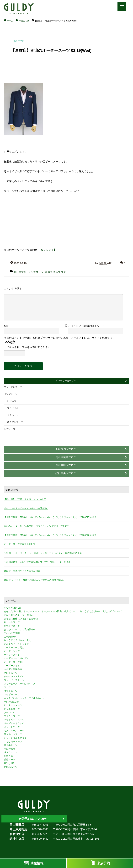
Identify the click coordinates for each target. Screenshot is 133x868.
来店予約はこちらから (33, 819)
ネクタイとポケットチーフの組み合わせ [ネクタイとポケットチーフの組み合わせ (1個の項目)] (24, 698)
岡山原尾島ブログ (66, 457)
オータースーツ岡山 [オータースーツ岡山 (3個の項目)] (14, 647)
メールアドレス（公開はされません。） (85, 326)
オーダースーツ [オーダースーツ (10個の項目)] (12, 655)
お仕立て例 (20, 272)
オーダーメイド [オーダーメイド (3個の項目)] (12, 666)
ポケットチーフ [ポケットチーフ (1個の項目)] (12, 727)
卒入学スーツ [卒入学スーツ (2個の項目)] (11, 745)
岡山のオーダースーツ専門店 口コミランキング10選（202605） (37, 526)
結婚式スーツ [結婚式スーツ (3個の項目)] (11, 767)
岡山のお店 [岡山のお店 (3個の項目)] (10, 749)
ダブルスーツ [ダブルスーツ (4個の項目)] (11, 691)
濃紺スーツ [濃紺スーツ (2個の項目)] (10, 760)
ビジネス (12, 401)
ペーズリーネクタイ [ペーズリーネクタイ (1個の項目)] (14, 723)
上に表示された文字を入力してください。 (28, 347)
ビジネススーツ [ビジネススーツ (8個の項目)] (12, 709)
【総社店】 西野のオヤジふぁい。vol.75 (25, 499)
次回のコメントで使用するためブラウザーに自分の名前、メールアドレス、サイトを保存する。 (59, 338)
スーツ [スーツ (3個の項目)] (7, 687)
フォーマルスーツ (13, 387)
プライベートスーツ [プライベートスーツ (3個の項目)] (14, 720)
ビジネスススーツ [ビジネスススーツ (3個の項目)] (13, 705)
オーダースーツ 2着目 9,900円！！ (22, 544)
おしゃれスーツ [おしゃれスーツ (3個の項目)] (12, 622)
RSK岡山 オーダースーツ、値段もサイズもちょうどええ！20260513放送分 (43, 553)
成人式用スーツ (15, 422)
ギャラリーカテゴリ (66, 381)
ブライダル (13, 408)
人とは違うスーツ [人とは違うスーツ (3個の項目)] (13, 741)
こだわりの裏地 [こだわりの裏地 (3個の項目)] (12, 633)
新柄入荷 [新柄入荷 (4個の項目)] (8, 756)
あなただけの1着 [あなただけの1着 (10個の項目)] (12, 608)
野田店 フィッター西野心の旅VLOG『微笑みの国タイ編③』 (35, 580)
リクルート (13, 415)
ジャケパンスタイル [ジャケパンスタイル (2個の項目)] (14, 676)
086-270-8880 (40, 829)
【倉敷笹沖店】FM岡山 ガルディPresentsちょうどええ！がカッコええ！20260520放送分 (50, 535)
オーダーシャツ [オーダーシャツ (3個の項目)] (12, 651)
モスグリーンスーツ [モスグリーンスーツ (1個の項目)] (14, 731)
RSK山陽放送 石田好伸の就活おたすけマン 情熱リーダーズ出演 (37, 562)
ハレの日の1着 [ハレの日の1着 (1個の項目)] (11, 702)
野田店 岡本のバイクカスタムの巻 (22, 571)
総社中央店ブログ (66, 473)
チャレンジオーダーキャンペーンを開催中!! (26, 508)
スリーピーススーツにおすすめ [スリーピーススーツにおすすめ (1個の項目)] (20, 684)
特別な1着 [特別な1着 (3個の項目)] (9, 763)
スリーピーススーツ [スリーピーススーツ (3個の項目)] (14, 680)
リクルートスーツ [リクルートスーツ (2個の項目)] (13, 734)
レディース (10, 429)
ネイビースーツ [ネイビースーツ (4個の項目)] (12, 694)
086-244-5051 (40, 825)
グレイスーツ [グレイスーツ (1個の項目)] (11, 673)
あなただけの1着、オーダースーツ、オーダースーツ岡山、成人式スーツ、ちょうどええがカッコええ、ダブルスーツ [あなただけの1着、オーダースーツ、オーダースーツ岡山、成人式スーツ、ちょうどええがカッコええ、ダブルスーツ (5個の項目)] (63, 611)
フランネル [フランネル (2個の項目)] (10, 713)
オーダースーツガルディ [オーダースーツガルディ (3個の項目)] (16, 658)
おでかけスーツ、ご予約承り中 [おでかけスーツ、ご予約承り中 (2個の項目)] (20, 629)
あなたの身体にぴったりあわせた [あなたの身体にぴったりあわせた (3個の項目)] (21, 619)
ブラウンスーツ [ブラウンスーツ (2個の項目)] (12, 716)
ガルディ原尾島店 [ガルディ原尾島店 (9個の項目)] (13, 669)
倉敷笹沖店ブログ (55, 272)
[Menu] (122, 7)
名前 (6, 326)
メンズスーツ (36, 272)
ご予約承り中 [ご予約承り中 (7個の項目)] (11, 637)
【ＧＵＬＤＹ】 (47, 250)
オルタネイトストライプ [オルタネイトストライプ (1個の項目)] (16, 644)
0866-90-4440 (40, 839)
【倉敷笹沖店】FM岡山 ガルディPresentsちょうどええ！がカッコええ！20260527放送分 (50, 517)
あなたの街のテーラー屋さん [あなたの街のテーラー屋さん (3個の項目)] (19, 615)
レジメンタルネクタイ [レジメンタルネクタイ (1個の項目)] (15, 738)
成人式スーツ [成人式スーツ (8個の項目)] (11, 752)
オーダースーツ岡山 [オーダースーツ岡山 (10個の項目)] (14, 662)
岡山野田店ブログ (66, 465)
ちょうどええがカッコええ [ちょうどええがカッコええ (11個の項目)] (17, 640)
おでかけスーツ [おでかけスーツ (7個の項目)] (12, 626)
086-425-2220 (40, 834)
